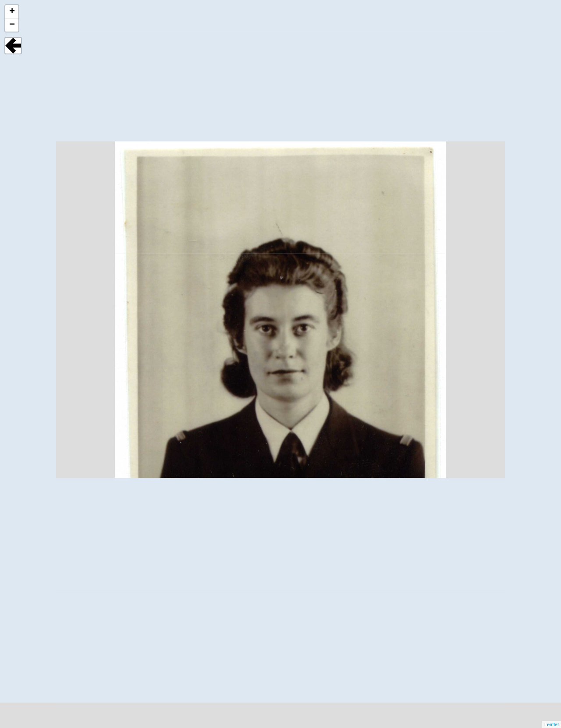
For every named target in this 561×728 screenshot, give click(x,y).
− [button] (12, 25)
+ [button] (12, 12)
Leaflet (552, 724)
